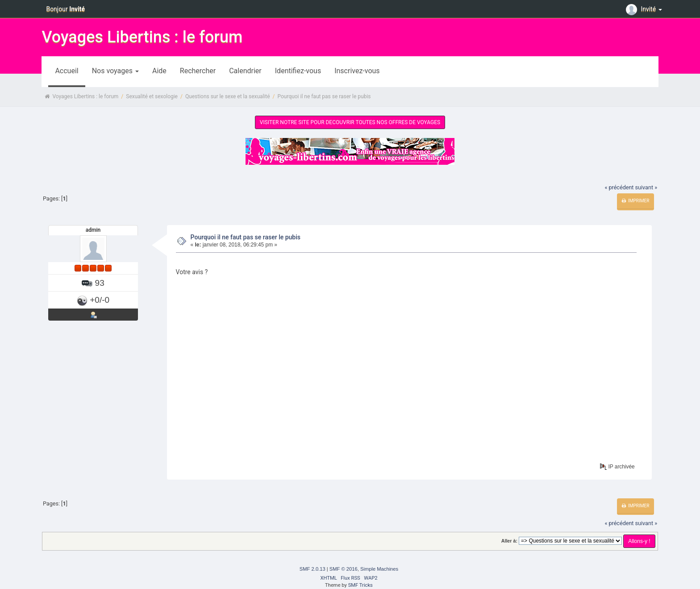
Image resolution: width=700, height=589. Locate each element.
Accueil (67, 71)
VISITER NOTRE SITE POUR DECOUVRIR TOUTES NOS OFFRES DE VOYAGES (350, 122)
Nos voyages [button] (115, 71)
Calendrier (245, 71)
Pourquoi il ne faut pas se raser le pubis (246, 237)
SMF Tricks (360, 585)
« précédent (619, 187)
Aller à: (509, 541)
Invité (645, 9)
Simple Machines (379, 569)
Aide (159, 71)
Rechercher (198, 71)
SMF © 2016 (344, 569)
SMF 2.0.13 (312, 569)
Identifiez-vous (298, 71)
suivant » (646, 187)
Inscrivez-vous (357, 71)
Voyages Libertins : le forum (142, 37)
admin (93, 230)
